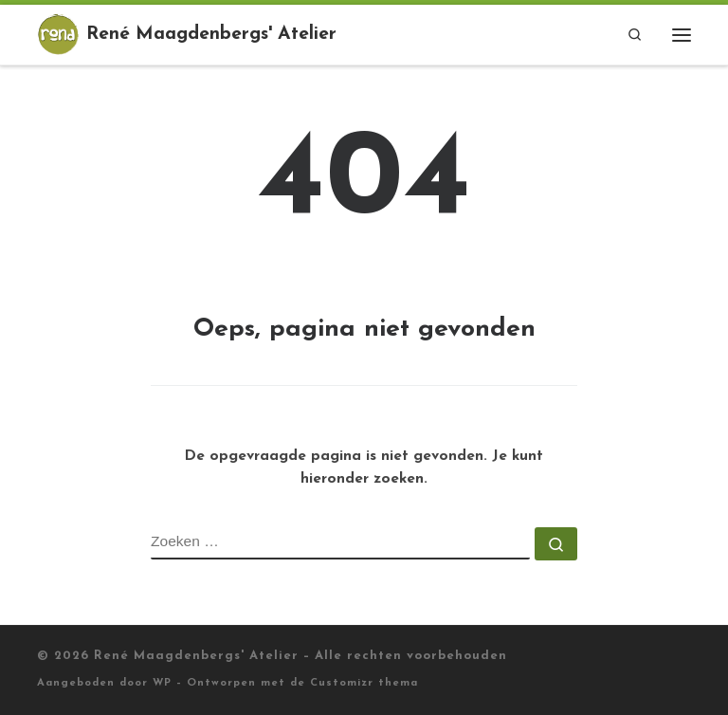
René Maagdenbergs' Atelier (196, 656)
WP (162, 683)
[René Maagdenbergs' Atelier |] (58, 33)
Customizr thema (364, 683)
